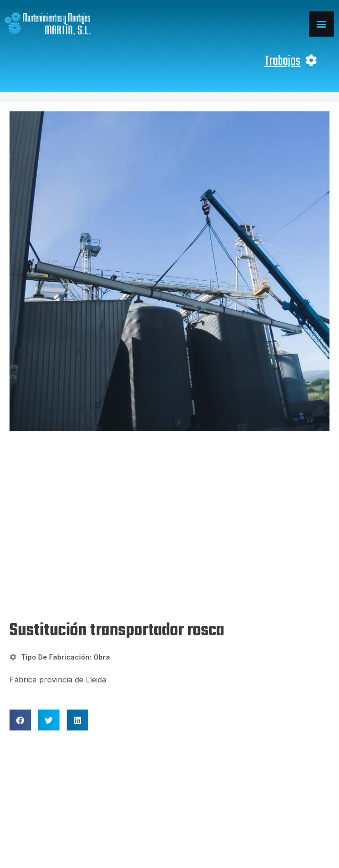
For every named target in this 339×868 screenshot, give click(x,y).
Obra (102, 506)
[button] (322, 24)
